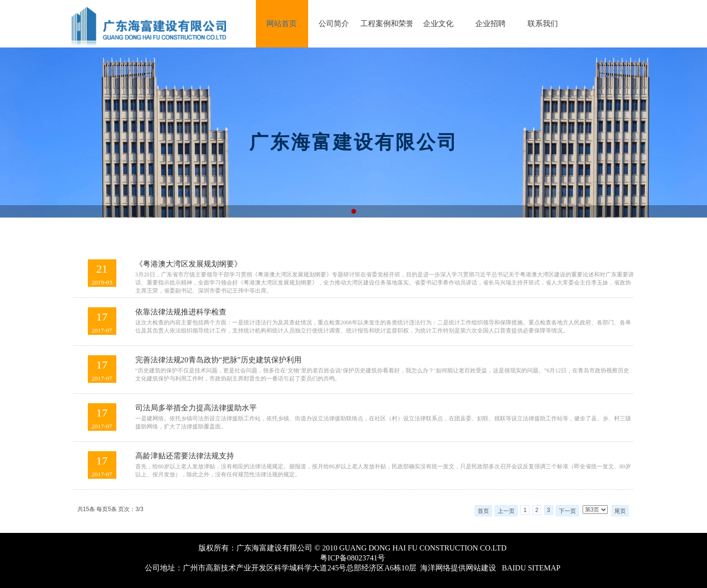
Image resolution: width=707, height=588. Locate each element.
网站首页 (282, 24)
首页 (483, 511)
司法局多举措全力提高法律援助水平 (196, 408)
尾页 (620, 511)
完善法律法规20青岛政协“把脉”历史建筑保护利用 (218, 360)
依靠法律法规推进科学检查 (181, 312)
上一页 (506, 511)
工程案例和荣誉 (386, 24)
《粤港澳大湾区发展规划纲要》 (189, 264)
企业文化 (438, 24)
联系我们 (543, 24)
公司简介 (334, 24)
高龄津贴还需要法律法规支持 (185, 456)
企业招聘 (490, 24)
